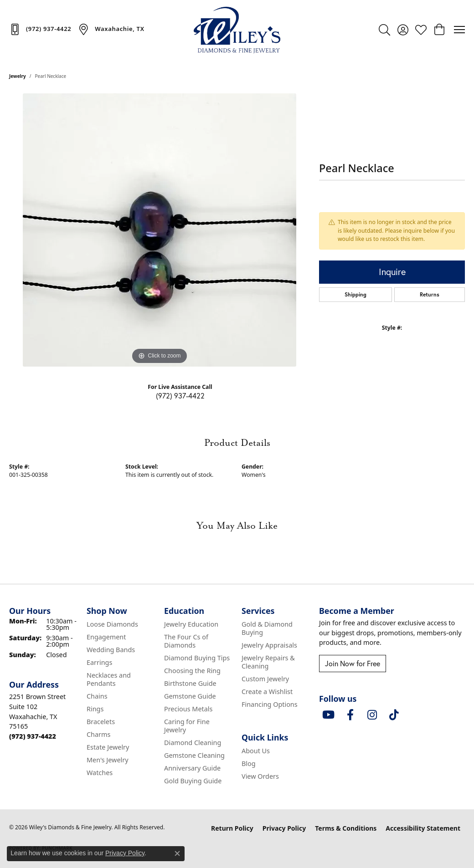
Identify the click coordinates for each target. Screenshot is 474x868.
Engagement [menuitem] (106, 637)
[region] (160, 230)
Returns (430, 294)
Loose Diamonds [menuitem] (112, 624)
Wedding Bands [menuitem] (111, 650)
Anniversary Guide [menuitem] (192, 768)
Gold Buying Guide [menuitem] (193, 781)
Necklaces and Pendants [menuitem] (109, 679)
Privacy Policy (284, 828)
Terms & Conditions (346, 828)
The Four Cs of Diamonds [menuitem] (186, 641)
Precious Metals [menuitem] (188, 709)
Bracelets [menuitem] (101, 722)
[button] (384, 30)
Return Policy (232, 828)
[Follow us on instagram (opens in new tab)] (372, 715)
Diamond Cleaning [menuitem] (193, 743)
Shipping (355, 294)
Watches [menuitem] (100, 773)
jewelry (18, 76)
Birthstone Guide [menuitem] (190, 683)
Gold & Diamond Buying (267, 628)
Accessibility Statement (423, 828)
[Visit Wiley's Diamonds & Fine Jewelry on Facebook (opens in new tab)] (350, 715)
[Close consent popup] (177, 853)
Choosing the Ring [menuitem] (192, 671)
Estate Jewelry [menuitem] (108, 747)
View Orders (260, 776)
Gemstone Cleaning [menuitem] (194, 755)
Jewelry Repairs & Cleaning (268, 662)
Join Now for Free (353, 663)
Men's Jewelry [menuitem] (108, 760)
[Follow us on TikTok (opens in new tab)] (394, 715)
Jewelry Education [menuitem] (191, 624)
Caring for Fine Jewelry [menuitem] (187, 726)
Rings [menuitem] (95, 709)
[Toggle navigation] (459, 30)
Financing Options (270, 704)
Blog (249, 763)
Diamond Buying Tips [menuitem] (197, 658)
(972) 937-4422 (180, 396)
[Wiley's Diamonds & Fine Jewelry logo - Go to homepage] (237, 30)
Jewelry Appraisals (269, 645)
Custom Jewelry (265, 679)
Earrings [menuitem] (99, 662)
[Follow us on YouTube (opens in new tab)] (328, 715)
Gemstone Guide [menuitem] (190, 696)
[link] (40, 29)
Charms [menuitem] (98, 734)
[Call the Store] (33, 736)
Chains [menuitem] (97, 696)
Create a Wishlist (267, 692)
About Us (256, 751)
